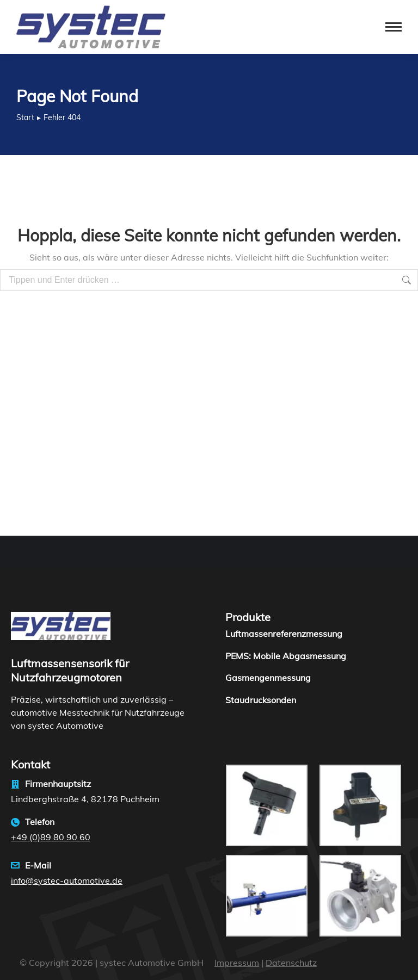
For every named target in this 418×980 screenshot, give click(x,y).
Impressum (237, 963)
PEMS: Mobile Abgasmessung (286, 656)
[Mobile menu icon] (394, 27)
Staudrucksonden (261, 700)
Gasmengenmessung (268, 678)
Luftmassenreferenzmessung (284, 634)
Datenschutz (291, 963)
